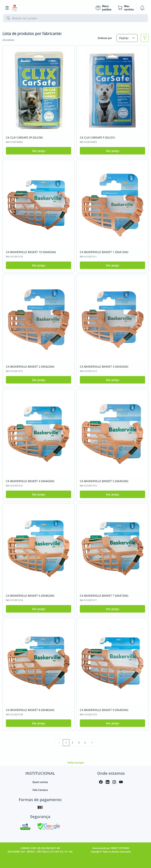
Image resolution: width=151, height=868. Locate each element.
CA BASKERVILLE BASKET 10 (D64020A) (31, 252)
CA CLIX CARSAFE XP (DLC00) (24, 137)
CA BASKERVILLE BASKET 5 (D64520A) (104, 481)
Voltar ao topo (76, 762)
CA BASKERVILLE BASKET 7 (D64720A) (104, 596)
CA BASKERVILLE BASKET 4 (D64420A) (30, 481)
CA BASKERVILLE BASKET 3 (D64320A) (104, 367)
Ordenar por (105, 38)
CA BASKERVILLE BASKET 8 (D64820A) (30, 710)
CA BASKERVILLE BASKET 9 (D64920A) (104, 710)
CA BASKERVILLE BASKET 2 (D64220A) (30, 367)
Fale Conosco (40, 790)
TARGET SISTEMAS (120, 848)
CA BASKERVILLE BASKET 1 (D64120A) (104, 252)
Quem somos (40, 782)
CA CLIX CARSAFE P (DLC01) (97, 137)
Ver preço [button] (39, 151)
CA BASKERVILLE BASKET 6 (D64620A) (30, 596)
